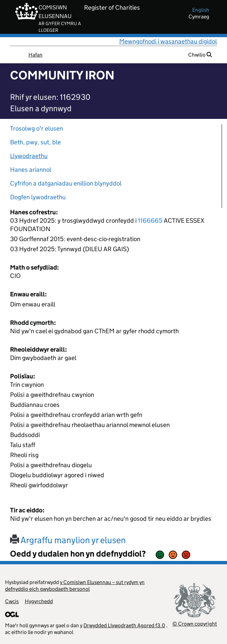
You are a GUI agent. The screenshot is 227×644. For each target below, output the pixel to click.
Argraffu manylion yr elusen (68, 540)
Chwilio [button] (200, 55)
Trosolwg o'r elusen (36, 128)
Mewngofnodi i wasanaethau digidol (168, 41)
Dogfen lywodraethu (38, 197)
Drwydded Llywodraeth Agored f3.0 (124, 625)
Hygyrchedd (39, 601)
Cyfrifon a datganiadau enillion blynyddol (66, 183)
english (201, 10)
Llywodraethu (29, 156)
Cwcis (12, 601)
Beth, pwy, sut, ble (35, 142)
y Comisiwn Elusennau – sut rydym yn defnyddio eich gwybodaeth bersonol (75, 586)
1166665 (150, 221)
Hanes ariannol (31, 170)
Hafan (35, 55)
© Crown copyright (195, 624)
